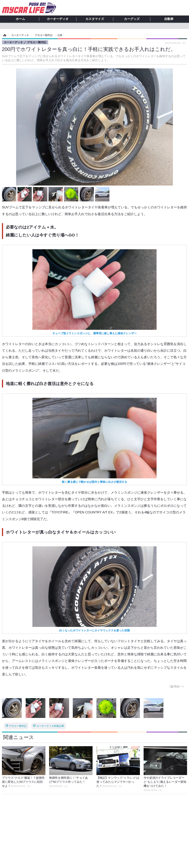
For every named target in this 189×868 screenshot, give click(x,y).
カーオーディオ (58, 19)
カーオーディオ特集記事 (50, 726)
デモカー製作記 (18, 726)
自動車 (169, 19)
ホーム (20, 19)
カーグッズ (132, 19)
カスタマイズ (95, 19)
